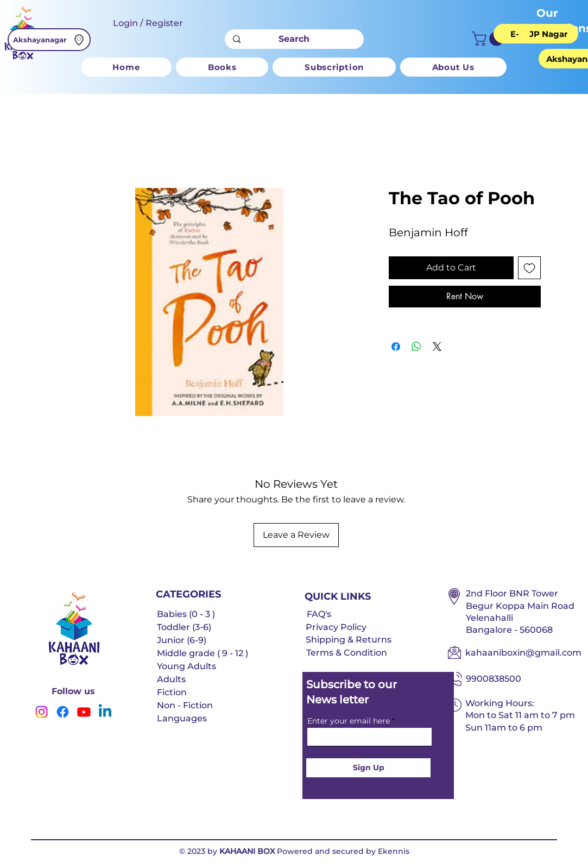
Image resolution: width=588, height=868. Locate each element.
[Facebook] (63, 712)
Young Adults (186, 666)
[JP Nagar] (548, 34)
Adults (171, 679)
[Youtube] (84, 712)
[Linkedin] (105, 712)
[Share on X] (437, 347)
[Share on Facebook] (396, 347)
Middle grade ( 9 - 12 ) (203, 653)
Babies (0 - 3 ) (186, 614)
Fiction (172, 692)
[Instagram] (42, 712)
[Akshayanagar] (49, 40)
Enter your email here (349, 721)
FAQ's (319, 614)
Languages (182, 718)
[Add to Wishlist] (529, 268)
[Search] (294, 39)
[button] (489, 39)
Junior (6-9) (182, 640)
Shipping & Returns (349, 640)
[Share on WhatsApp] (416, 347)
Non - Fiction (185, 705)
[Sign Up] (368, 768)
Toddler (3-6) (184, 627)
